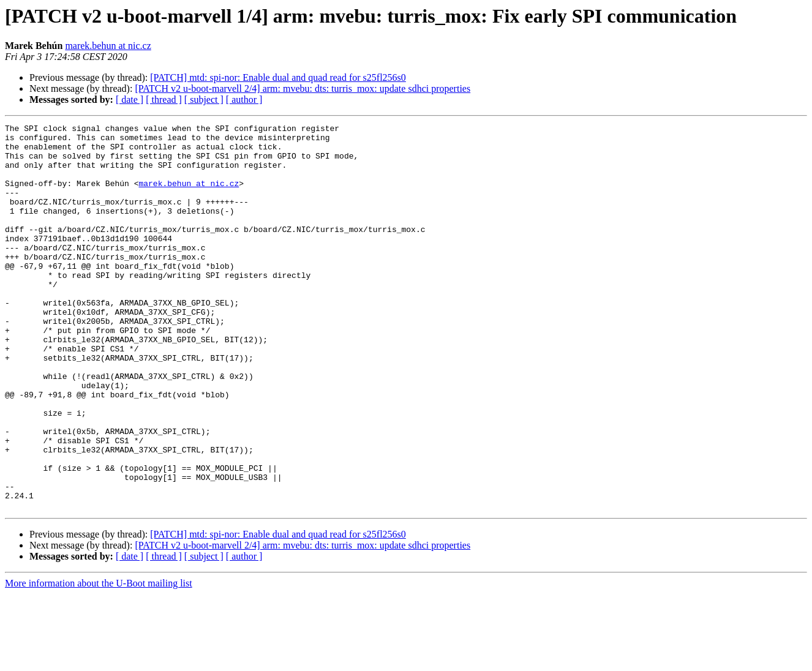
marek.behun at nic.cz (108, 46)
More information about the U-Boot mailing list (99, 660)
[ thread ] (164, 99)
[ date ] (130, 99)
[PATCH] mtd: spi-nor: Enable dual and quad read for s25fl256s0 (278, 77)
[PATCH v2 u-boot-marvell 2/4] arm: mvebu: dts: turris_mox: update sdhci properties (303, 88)
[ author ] (244, 99)
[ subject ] (204, 99)
